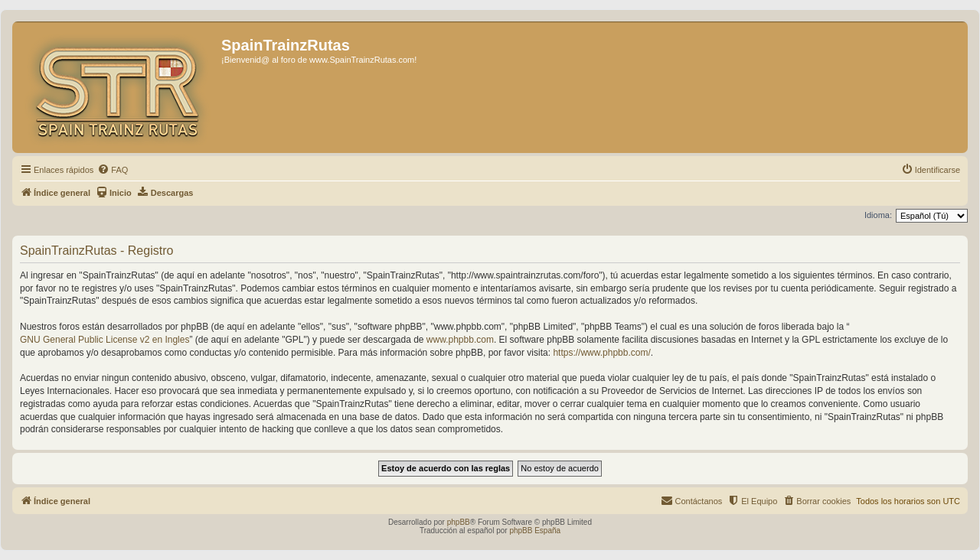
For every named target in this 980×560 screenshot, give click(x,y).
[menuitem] (113, 170)
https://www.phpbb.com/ (601, 353)
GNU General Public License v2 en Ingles (105, 340)
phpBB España (535, 531)
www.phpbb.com (460, 340)
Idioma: (878, 215)
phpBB (459, 522)
